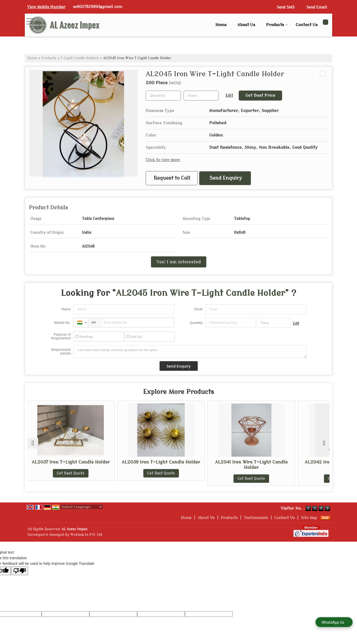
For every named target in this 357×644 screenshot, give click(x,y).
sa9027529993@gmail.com (98, 7)
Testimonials (256, 518)
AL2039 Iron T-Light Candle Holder (140, 465)
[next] (324, 443)
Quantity (196, 323)
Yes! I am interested (179, 262)
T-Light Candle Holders (80, 58)
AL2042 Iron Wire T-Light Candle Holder (293, 465)
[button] (46, 7)
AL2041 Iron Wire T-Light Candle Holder (217, 465)
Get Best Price (260, 95)
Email (199, 309)
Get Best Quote (64, 479)
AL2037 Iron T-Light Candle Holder (64, 465)
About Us (246, 25)
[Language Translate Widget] (82, 507)
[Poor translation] (19, 571)
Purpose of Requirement (61, 336)
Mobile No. (62, 323)
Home (221, 25)
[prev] (33, 443)
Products (277, 25)
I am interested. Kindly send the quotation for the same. (190, 352)
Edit (229, 96)
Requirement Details (61, 352)
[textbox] (201, 96)
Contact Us (307, 25)
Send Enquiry (226, 178)
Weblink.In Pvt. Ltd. (87, 535)
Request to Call (172, 178)
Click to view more (163, 160)
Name (66, 309)
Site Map (309, 518)
